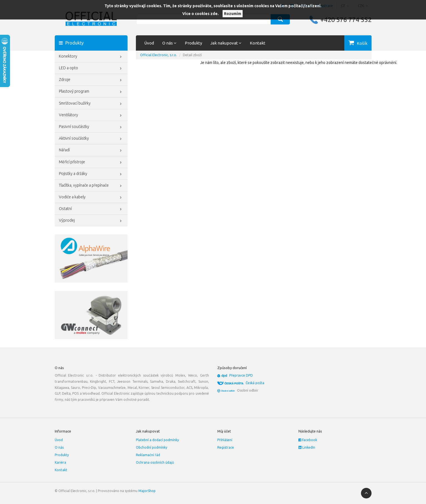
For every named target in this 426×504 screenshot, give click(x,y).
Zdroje (91, 80)
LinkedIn (307, 447)
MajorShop (147, 491)
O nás (59, 447)
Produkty (193, 43)
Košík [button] (362, 43)
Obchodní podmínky (152, 447)
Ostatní (91, 209)
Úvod (149, 43)
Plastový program (91, 92)
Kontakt (258, 43)
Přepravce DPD (241, 375)
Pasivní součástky (91, 127)
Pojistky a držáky (91, 174)
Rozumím (233, 14)
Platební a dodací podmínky (157, 440)
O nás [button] (169, 43)
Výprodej (91, 221)
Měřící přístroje (91, 162)
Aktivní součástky (91, 139)
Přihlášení (225, 440)
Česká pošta (255, 383)
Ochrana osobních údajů (155, 462)
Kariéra (60, 462)
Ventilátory (91, 115)
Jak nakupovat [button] (226, 43)
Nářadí (91, 150)
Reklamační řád (148, 455)
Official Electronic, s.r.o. (159, 55)
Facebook (308, 440)
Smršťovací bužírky (91, 104)
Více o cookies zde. (200, 14)
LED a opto (91, 68)
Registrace (226, 447)
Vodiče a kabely (91, 197)
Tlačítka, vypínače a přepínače (91, 186)
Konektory (91, 57)
